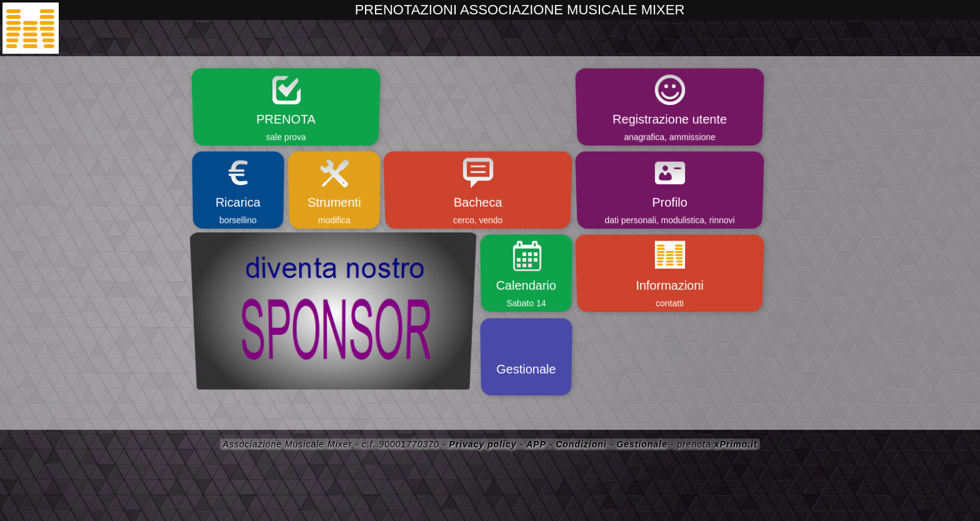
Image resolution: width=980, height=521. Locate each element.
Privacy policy (482, 444)
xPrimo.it (736, 444)
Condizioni (581, 444)
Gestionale (642, 444)
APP (536, 444)
